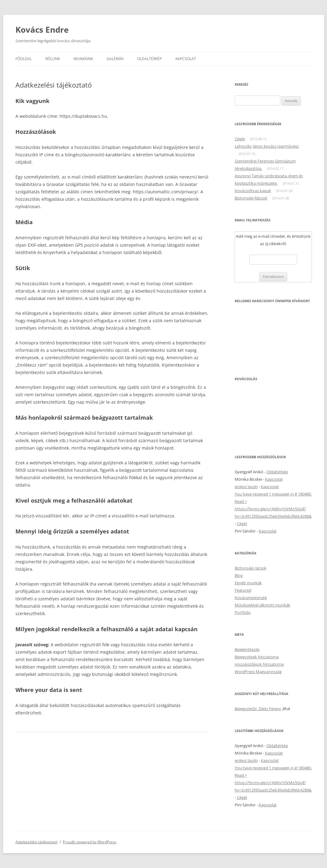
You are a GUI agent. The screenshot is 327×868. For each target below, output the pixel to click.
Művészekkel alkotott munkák (262, 605)
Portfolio (243, 612)
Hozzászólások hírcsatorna (259, 664)
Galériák (115, 59)
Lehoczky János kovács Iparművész (267, 146)
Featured (243, 590)
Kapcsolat (186, 59)
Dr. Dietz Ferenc (267, 709)
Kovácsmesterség (251, 598)
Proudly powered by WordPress (90, 842)
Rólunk (53, 59)
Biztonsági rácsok (251, 568)
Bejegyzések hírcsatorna (257, 657)
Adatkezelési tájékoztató (36, 842)
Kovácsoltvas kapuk (253, 191)
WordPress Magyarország (258, 672)
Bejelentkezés (247, 649)
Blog (239, 575)
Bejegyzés (244, 709)
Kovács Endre (42, 30)
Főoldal (24, 59)
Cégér (240, 139)
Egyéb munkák (248, 583)
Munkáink (83, 59)
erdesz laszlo (246, 487)
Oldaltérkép (149, 59)
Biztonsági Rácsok (251, 198)
